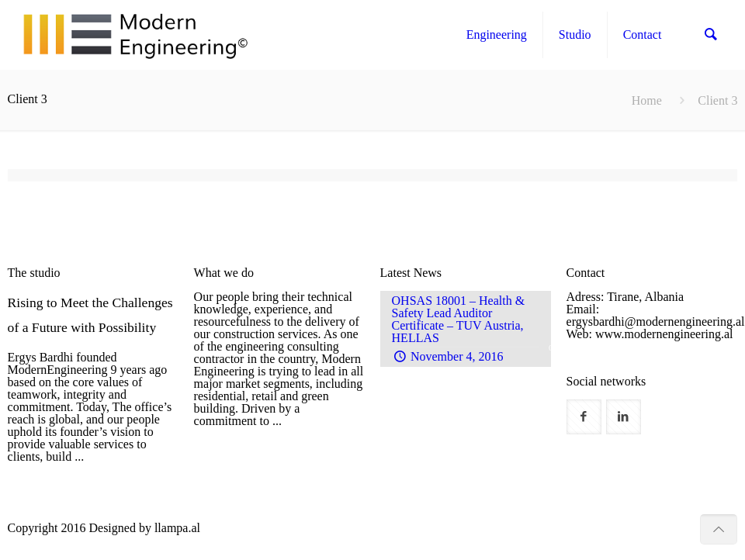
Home (647, 100)
